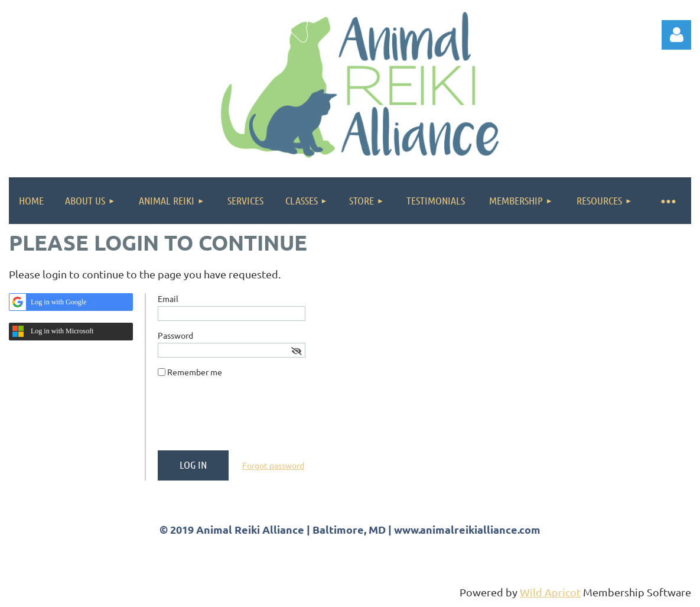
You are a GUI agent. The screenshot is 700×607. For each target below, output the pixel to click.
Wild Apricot (550, 592)
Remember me (195, 372)
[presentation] (248, 418)
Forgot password (273, 465)
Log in (676, 35)
